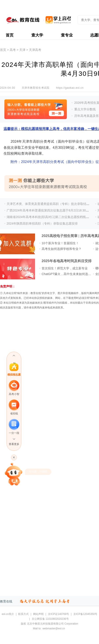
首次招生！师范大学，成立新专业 (65, 268)
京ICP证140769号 (58, 614)
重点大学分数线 (85, 109)
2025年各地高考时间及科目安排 (67, 261)
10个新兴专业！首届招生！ (60, 243)
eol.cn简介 (8, 614)
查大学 (37, 35)
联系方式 (23, 614)
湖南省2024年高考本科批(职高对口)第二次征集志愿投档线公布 (49, 217)
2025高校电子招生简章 (60, 236)
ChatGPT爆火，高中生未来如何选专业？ (69, 274)
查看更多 (14, 444)
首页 (10, 35)
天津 (22, 50)
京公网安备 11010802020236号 (50, 619)
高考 (13, 50)
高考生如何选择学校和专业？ (62, 249)
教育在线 (6, 601)
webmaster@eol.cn (54, 628)
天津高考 (35, 50)
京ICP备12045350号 (85, 614)
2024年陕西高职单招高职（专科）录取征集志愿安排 (42, 223)
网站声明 (38, 614)
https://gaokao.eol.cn (70, 88)
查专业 (67, 35)
